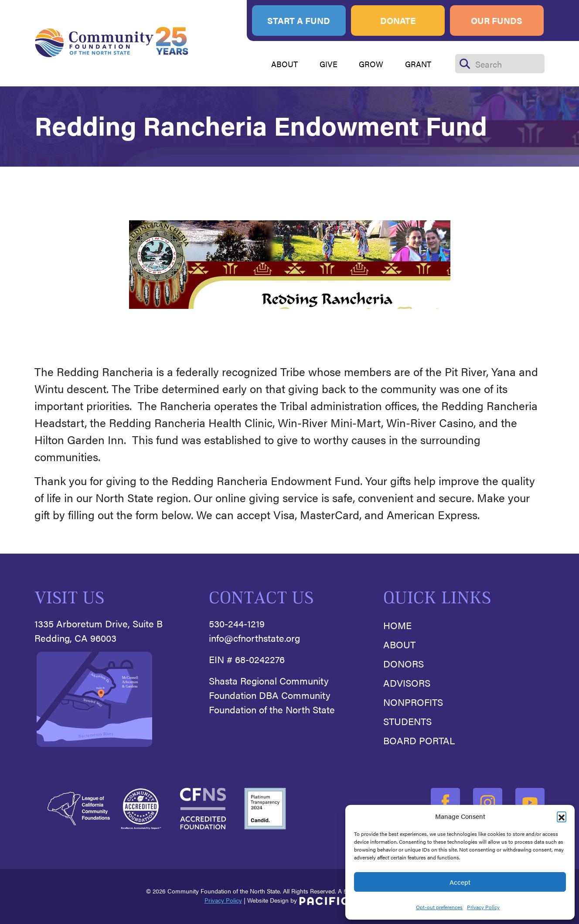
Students (407, 721)
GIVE (329, 64)
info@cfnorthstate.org (254, 638)
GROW (371, 64)
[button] (562, 816)
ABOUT (284, 64)
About (399, 644)
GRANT (418, 64)
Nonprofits (413, 702)
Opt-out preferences (439, 907)
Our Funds (497, 20)
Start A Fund (299, 20)
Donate (398, 20)
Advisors (407, 683)
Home (397, 625)
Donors (404, 663)
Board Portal (419, 740)
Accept (460, 882)
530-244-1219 (237, 623)
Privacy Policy (483, 907)
